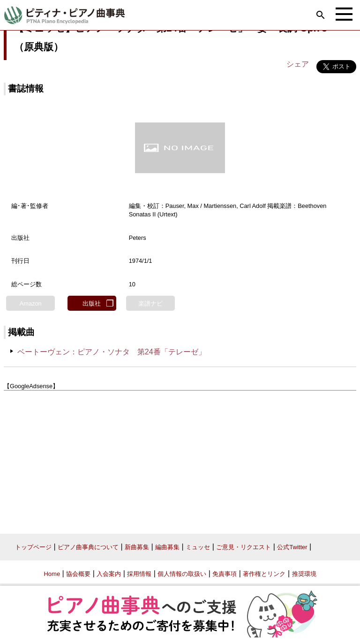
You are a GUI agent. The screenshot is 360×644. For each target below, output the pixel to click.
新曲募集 (137, 547)
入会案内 (109, 574)
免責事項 (225, 574)
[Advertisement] (180, 459)
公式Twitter (292, 547)
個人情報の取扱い (182, 574)
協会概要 (78, 574)
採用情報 (139, 574)
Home (52, 574)
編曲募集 (167, 547)
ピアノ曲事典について (88, 547)
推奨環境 (304, 574)
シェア (298, 64)
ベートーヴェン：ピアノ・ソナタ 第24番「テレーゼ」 (112, 352)
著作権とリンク (264, 574)
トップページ (33, 547)
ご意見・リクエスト (244, 547)
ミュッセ (198, 547)
